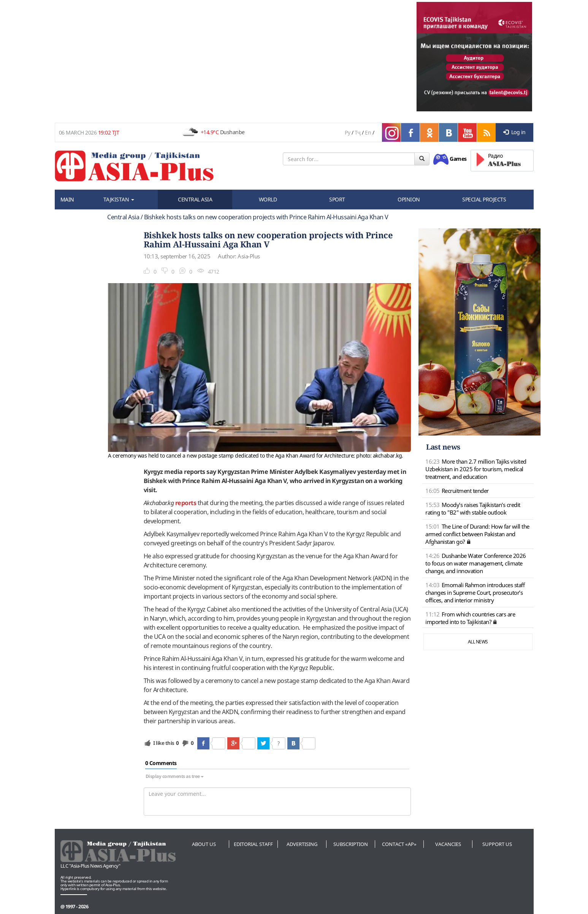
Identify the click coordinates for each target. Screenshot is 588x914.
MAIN (67, 199)
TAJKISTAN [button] (119, 199)
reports (186, 503)
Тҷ (358, 132)
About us (204, 844)
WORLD (268, 199)
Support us (497, 844)
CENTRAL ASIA (195, 199)
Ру (347, 132)
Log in (514, 132)
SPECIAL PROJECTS (484, 199)
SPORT (337, 199)
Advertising (302, 844)
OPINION (409, 199)
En (368, 132)
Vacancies (448, 844)
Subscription (351, 844)
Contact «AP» (399, 844)
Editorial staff (253, 844)
